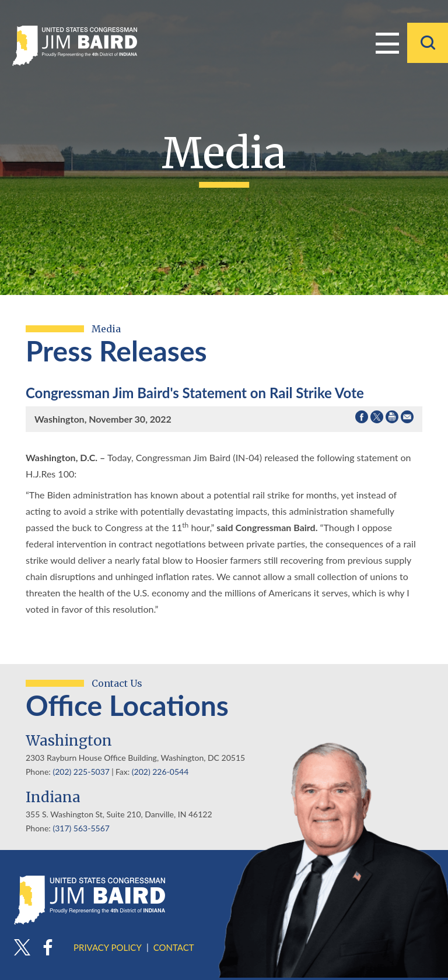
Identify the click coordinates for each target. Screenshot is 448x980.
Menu (387, 42)
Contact (174, 947)
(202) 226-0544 (160, 772)
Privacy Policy (108, 947)
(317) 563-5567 (81, 828)
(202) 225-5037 (81, 772)
